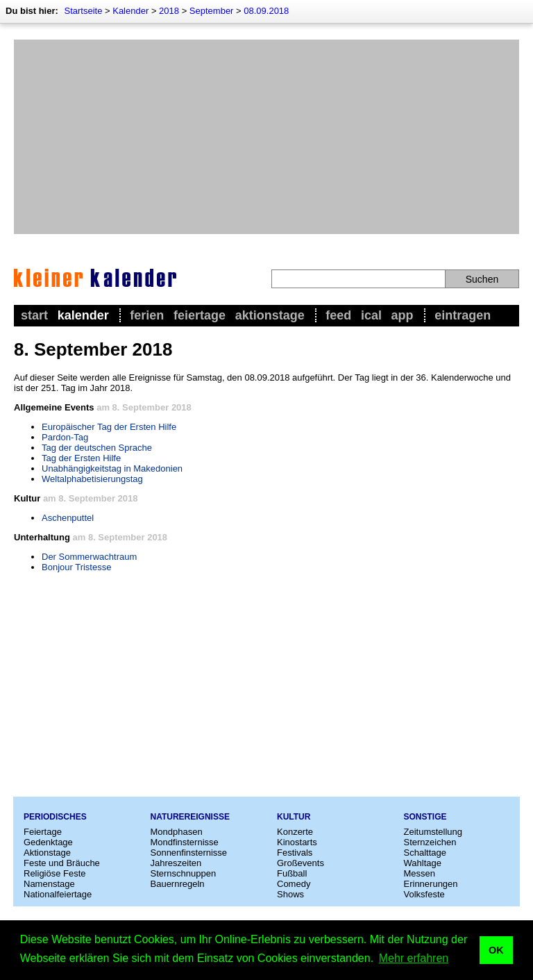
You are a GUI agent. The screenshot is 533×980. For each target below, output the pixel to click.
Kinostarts (297, 842)
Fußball (292, 873)
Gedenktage (48, 842)
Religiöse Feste (55, 873)
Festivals (295, 853)
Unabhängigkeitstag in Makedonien (112, 468)
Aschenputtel (68, 518)
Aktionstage (270, 315)
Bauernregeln (178, 884)
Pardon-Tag (65, 437)
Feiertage (200, 315)
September (212, 11)
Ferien (147, 315)
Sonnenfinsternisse (189, 853)
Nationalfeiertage (58, 894)
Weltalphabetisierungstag (92, 479)
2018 (169, 11)
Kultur (294, 817)
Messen (420, 873)
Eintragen (463, 315)
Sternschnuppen (184, 873)
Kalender (130, 11)
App (403, 315)
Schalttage (425, 853)
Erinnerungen (431, 884)
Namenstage (49, 884)
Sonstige (425, 817)
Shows (290, 894)
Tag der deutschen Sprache (97, 448)
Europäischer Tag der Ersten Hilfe (109, 427)
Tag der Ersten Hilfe (81, 458)
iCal (371, 315)
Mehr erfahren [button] (414, 958)
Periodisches (55, 817)
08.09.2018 (266, 11)
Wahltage (423, 863)
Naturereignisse (190, 817)
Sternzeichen (430, 842)
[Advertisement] (266, 137)
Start (34, 315)
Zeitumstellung (433, 832)
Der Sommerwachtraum (89, 557)
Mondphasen (177, 832)
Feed (338, 315)
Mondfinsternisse (185, 842)
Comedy (294, 884)
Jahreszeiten (176, 863)
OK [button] (496, 950)
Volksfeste (424, 894)
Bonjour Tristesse (76, 567)
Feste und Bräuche (62, 863)
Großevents (301, 863)
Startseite (83, 11)
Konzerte (295, 832)
